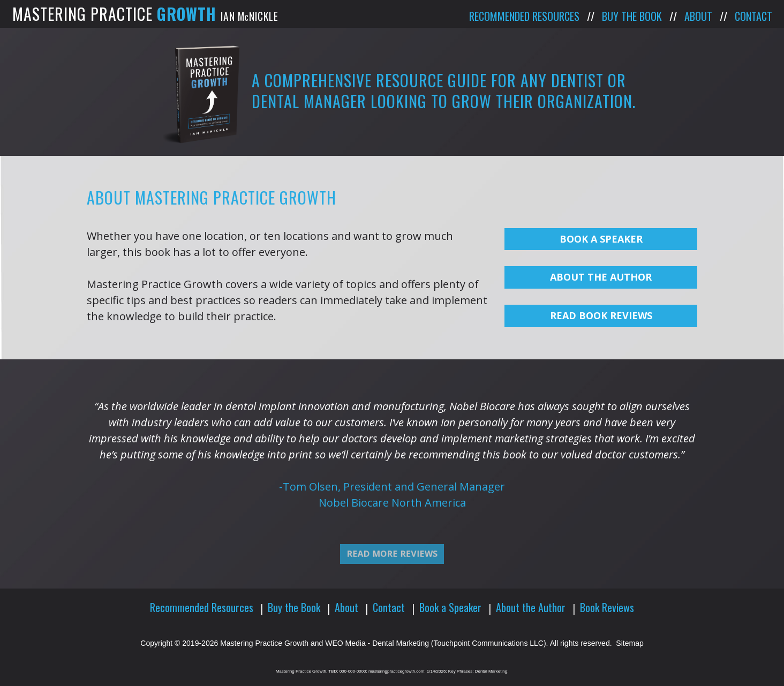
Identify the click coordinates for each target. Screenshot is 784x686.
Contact (753, 16)
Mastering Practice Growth (264, 643)
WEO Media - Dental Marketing (377, 643)
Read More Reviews (392, 567)
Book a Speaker (601, 239)
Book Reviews (607, 607)
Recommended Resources (524, 16)
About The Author (601, 277)
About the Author (531, 607)
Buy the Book (632, 16)
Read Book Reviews (601, 315)
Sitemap (630, 643)
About (698, 16)
